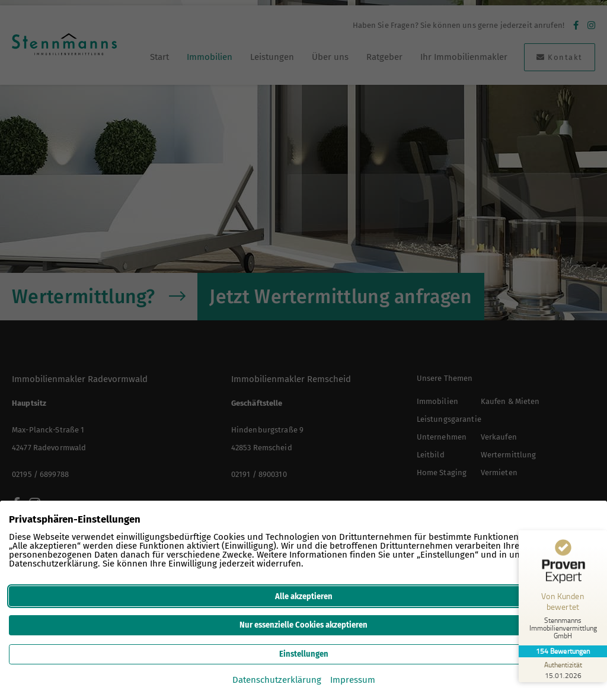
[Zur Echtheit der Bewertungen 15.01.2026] (563, 670)
